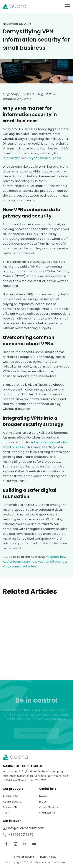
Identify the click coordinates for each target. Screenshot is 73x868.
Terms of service (23, 857)
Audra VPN (10, 807)
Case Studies (49, 807)
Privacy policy (48, 857)
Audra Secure (12, 802)
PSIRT (6, 813)
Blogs (43, 802)
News (43, 796)
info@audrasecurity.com (26, 828)
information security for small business (32, 158)
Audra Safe (10, 796)
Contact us (47, 813)
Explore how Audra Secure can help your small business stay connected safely (35, 562)
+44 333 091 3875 (21, 835)
